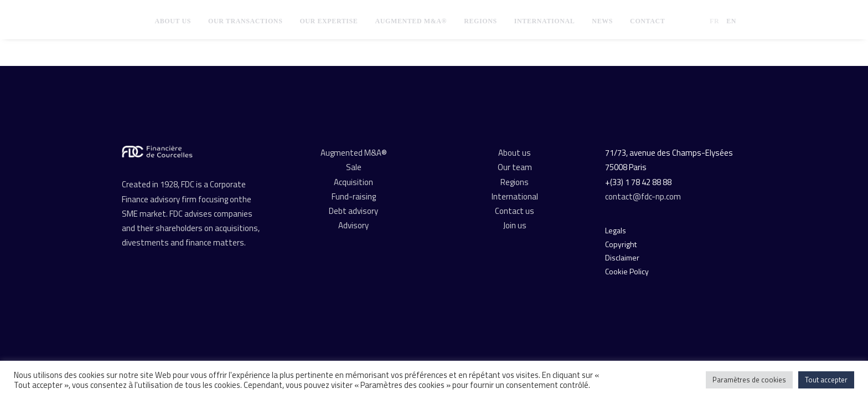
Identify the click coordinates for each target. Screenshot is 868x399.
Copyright (621, 244)
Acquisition (353, 182)
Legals (616, 230)
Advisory (353, 225)
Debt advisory (353, 211)
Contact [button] (647, 21)
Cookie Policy (627, 271)
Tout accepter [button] (826, 380)
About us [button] (173, 21)
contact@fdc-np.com (644, 196)
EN (731, 21)
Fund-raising (354, 196)
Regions (480, 21)
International (545, 21)
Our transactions (245, 21)
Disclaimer (622, 257)
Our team (515, 167)
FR (714, 21)
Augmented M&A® (411, 21)
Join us (515, 225)
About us (515, 153)
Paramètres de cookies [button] (749, 380)
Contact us (515, 211)
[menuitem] (173, 21)
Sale (354, 167)
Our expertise (329, 21)
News (602, 21)
